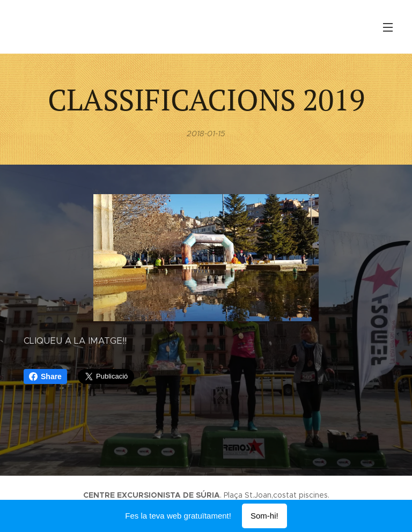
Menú (388, 27)
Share (45, 376)
